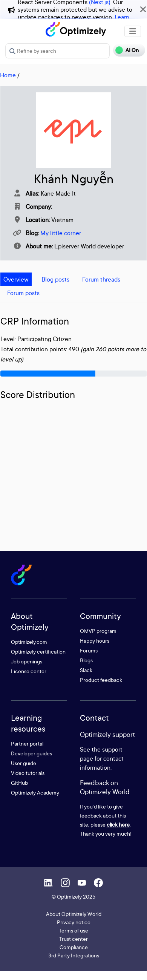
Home (8, 75)
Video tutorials (28, 773)
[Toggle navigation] (133, 31)
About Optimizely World (74, 914)
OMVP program (98, 631)
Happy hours (95, 641)
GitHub (19, 783)
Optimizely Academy (35, 792)
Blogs (86, 660)
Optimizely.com (29, 642)
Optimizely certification (38, 652)
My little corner (61, 233)
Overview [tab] (16, 279)
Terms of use (73, 930)
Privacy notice (74, 922)
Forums (89, 650)
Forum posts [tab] (23, 293)
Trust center (73, 939)
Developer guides (31, 753)
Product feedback (101, 680)
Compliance (74, 947)
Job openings (27, 661)
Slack (86, 670)
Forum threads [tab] (101, 279)
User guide (24, 763)
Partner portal (27, 743)
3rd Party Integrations (74, 955)
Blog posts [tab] (55, 279)
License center (29, 671)
